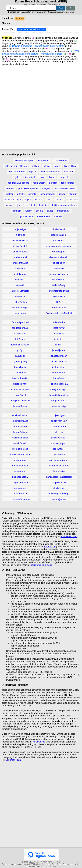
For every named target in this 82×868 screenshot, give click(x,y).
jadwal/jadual (59, 350)
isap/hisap (59, 333)
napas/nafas (20, 471)
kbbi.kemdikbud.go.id (41, 565)
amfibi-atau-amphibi (50, 172)
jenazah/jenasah (59, 356)
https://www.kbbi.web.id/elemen (31, 29)
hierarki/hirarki (20, 384)
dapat (50, 211)
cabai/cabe (59, 240)
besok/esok (20, 313)
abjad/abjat (20, 229)
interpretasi (29, 177)
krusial (42, 177)
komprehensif (60, 160)
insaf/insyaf (59, 328)
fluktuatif (43, 205)
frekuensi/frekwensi (20, 345)
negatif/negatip (20, 482)
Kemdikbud (50, 547)
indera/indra (59, 322)
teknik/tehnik (59, 488)
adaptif (29, 211)
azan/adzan (20, 296)
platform (73, 194)
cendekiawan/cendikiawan (59, 246)
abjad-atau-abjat (13, 200)
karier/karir (59, 378)
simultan (53, 183)
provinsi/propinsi (59, 443)
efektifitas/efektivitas (59, 291)
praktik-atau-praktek (28, 188)
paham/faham (59, 426)
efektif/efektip (59, 285)
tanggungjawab (48, 194)
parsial (9, 205)
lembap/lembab (20, 426)
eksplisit (10, 188)
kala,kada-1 (44, 160)
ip (49, 200)
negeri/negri (20, 488)
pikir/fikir (59, 432)
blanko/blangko (59, 235)
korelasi (9, 194)
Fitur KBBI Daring (69, 536)
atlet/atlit (20, 285)
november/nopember (20, 499)
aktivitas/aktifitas (20, 240)
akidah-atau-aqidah (24, 160)
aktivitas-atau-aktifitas (16, 166)
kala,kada (69, 172)
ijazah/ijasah (20, 395)
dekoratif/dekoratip (59, 257)
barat (52, 177)
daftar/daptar (59, 252)
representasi (67, 183)
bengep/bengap (20, 308)
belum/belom (20, 302)
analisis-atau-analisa (65, 188)
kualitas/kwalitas (20, 415)
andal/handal (20, 257)
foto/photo (20, 339)
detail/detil (59, 268)
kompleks (17, 211)
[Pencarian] (31, 8)
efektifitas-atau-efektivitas (64, 205)
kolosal (47, 166)
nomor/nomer (20, 494)
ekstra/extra (59, 296)
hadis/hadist (20, 367)
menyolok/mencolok (20, 454)
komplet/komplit (59, 401)
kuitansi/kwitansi (20, 421)
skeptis (40, 211)
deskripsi (30, 205)
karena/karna (59, 373)
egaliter (33, 172)
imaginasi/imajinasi (20, 401)
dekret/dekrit (59, 263)
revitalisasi (72, 200)
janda (62, 194)
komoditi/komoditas (59, 395)
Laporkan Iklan (13, 761)
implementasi (63, 211)
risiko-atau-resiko (17, 172)
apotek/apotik (20, 274)
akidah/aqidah (20, 246)
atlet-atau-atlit (43, 216)
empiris (59, 200)
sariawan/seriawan (59, 460)
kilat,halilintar (71, 166)
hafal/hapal (20, 373)
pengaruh (64, 177)
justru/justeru (59, 367)
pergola (32, 194)
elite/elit (59, 302)
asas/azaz (20, 280)
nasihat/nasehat (20, 477)
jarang (57, 166)
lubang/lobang (20, 432)
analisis (58, 216)
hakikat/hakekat (20, 378)
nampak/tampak (20, 466)
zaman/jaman (59, 499)
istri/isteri (59, 339)
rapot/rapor (59, 449)
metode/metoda (20, 449)
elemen (20, 19)
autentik (21, 194)
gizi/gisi (20, 350)
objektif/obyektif (59, 421)
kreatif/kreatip (59, 406)
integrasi (47, 188)
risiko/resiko (59, 454)
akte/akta (20, 235)
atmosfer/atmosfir (20, 291)
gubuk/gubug (20, 361)
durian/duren (59, 280)
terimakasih (39, 183)
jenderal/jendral (59, 361)
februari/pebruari (20, 322)
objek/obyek (59, 415)
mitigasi (38, 200)
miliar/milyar (20, 460)
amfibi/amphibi (20, 252)
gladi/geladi (20, 356)
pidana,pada (27, 216)
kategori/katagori (59, 389)
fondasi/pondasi (20, 328)
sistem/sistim (59, 471)
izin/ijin (59, 345)
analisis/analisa (20, 263)
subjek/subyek (59, 482)
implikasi (35, 166)
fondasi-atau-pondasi (19, 183)
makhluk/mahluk (20, 438)
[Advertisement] (41, 107)
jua (19, 205)
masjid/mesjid (20, 443)
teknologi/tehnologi (59, 494)
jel (17, 177)
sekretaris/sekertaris (59, 466)
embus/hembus (59, 308)
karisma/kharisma (59, 384)
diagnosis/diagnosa (59, 274)
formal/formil (20, 333)
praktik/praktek (59, 438)
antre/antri (20, 268)
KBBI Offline (39, 742)
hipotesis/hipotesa (20, 389)
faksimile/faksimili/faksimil (59, 313)
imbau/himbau (20, 406)
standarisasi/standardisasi (59, 477)
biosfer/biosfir (59, 229)
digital (28, 200)
